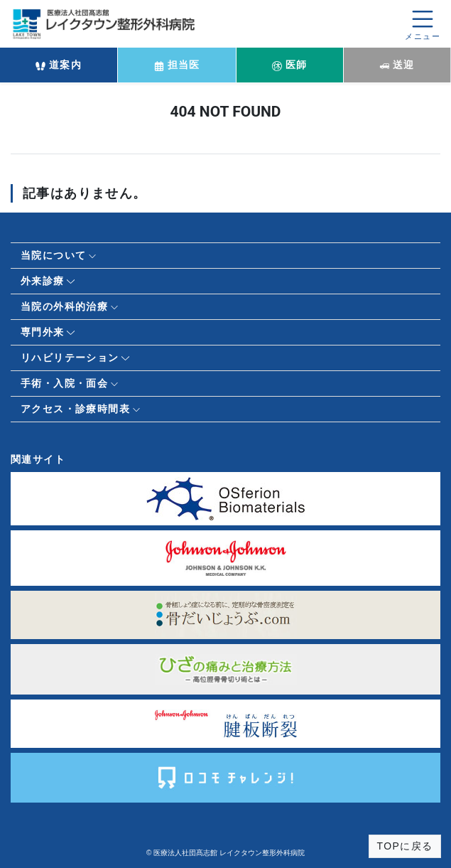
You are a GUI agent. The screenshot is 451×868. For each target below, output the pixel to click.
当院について (53, 255)
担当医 (177, 65)
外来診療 (43, 281)
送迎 (397, 65)
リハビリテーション (70, 358)
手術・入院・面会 (64, 383)
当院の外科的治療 (64, 306)
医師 (290, 65)
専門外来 (43, 332)
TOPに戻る (405, 846)
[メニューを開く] (423, 24)
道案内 (59, 65)
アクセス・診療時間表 (75, 409)
